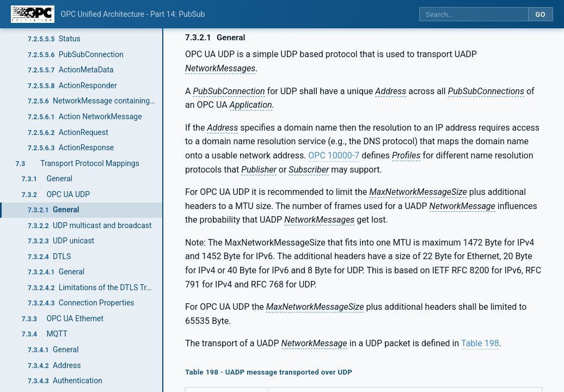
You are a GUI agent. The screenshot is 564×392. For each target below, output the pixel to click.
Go (540, 14)
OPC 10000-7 (334, 155)
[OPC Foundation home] (33, 14)
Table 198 (480, 343)
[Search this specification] (474, 14)
